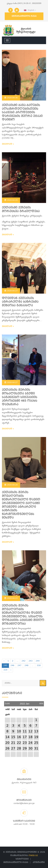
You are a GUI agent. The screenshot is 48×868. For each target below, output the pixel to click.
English (30, 10)
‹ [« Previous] (4, 661)
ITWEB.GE (33, 856)
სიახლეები (22, 859)
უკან (7, 703)
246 (12, 666)
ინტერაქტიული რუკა (24, 16)
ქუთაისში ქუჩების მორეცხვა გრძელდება (21, 210)
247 (19, 666)
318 (39, 666)
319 (5, 670)
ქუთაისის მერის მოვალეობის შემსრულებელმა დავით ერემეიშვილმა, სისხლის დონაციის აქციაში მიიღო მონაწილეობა (23, 615)
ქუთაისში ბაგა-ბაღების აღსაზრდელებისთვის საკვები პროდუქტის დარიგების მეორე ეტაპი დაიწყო (22, 113)
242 (24, 661)
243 (31, 661)
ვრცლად (8, 144)
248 (26, 666)
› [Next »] (11, 670)
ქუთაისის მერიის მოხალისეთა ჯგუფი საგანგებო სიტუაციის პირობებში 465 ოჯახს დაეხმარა (20, 397)
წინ (41, 703)
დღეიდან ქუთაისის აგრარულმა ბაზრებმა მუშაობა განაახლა (20, 302)
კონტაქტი (39, 862)
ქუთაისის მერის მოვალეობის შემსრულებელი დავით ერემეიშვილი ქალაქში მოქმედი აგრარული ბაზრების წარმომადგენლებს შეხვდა (21, 505)
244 (38, 661)
